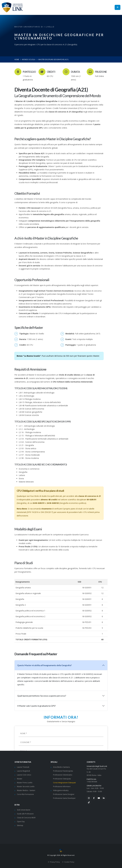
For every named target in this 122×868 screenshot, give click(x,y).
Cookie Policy (69, 862)
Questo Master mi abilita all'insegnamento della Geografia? (44, 665)
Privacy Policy (55, 862)
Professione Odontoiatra (63, 775)
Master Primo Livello (25, 783)
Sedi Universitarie (24, 810)
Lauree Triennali (23, 767)
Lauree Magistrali (23, 771)
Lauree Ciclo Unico (24, 775)
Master (20, 779)
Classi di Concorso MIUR (26, 818)
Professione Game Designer (64, 794)
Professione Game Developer (64, 798)
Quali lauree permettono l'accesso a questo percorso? (42, 696)
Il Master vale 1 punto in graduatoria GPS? (37, 706)
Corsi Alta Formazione (25, 794)
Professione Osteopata (62, 779)
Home (17, 59)
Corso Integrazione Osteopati (64, 783)
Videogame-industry (61, 790)
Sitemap (20, 825)
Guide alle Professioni (25, 814)
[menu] (118, 7)
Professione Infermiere (62, 786)
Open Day (21, 822)
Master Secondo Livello (26, 786)
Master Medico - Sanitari (26, 790)
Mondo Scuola (29, 59)
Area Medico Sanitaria (61, 767)
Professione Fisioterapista (63, 771)
